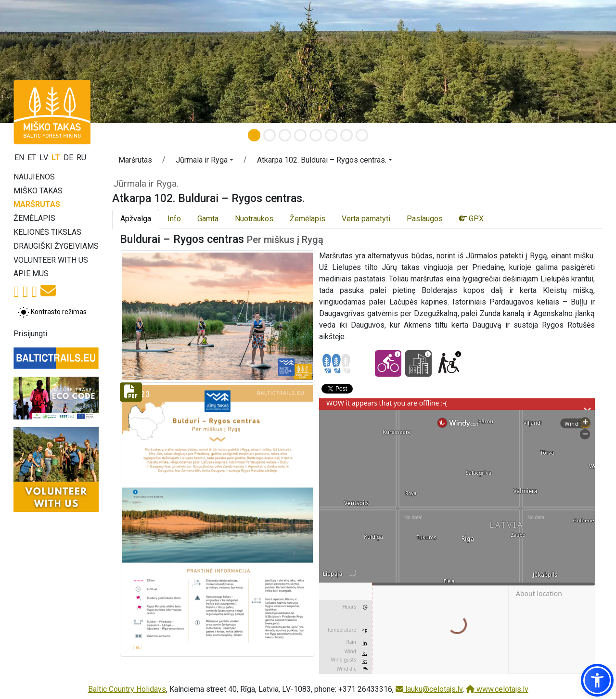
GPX (471, 219)
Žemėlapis (34, 218)
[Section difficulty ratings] (336, 364)
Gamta (208, 219)
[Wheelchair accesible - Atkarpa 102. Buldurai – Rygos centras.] (449, 363)
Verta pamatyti (366, 219)
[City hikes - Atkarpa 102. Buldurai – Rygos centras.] (418, 363)
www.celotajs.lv (497, 689)
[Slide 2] (269, 135)
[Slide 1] (254, 135)
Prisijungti (30, 334)
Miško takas (38, 191)
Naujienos (34, 177)
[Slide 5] (316, 135)
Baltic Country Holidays (127, 689)
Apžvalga (136, 219)
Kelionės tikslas (47, 232)
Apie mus (31, 273)
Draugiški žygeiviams (56, 246)
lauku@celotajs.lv (429, 689)
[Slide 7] (346, 135)
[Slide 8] (362, 135)
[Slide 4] (300, 135)
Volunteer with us (51, 260)
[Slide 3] (285, 135)
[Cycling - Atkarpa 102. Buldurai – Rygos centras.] (388, 363)
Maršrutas (37, 204)
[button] (205, 162)
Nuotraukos (254, 219)
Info (174, 219)
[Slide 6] (331, 135)
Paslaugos (425, 219)
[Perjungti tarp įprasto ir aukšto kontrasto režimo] (52, 312)
